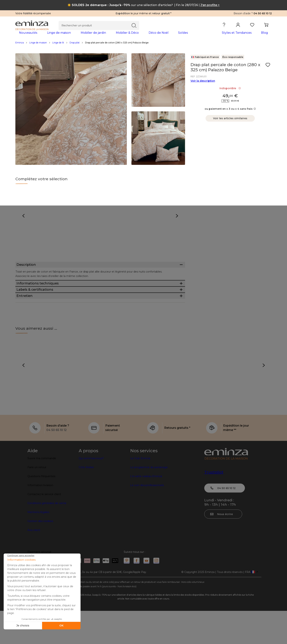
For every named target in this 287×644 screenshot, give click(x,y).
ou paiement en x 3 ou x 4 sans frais (230, 115)
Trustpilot (214, 505)
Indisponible (230, 94)
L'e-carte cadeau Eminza (146, 509)
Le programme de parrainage (149, 500)
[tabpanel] (112, 36)
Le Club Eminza (140, 491)
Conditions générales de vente (47, 536)
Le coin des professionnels (147, 518)
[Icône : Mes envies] (268, 71)
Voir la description (203, 87)
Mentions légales (38, 545)
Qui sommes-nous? (91, 491)
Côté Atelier (86, 500)
